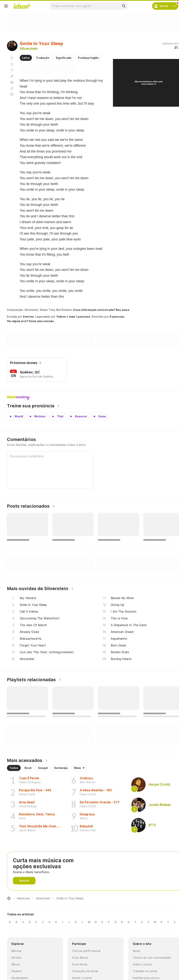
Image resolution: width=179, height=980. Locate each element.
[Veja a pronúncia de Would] (16, 416)
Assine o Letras (82, 978)
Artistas (16, 958)
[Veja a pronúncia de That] (58, 416)
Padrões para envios (146, 978)
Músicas (17, 951)
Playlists (17, 971)
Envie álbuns (80, 958)
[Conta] (174, 6)
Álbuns (16, 964)
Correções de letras (85, 971)
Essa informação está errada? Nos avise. (102, 310)
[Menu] (6, 6)
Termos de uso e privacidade (152, 958)
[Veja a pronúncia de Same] (100, 416)
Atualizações (20, 978)
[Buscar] (124, 6)
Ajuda (136, 951)
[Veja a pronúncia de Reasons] (78, 416)
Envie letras (80, 964)
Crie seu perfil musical (86, 951)
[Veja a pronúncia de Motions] (37, 416)
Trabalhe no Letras (145, 971)
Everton (29, 317)
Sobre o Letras (143, 964)
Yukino (61, 317)
